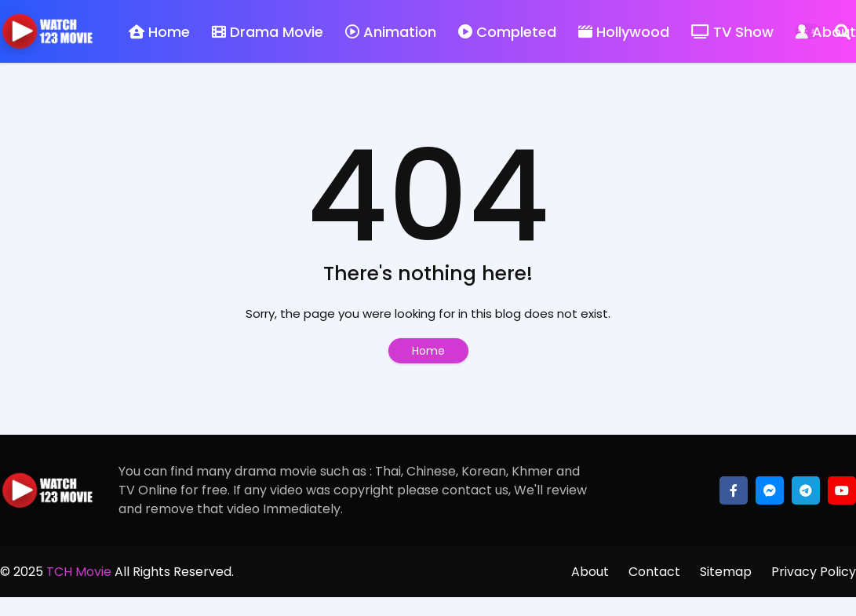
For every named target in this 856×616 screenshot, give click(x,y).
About (590, 572)
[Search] (843, 31)
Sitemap (726, 572)
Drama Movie (268, 32)
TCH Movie (79, 572)
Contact (654, 572)
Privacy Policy (814, 572)
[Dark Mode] (808, 31)
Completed (507, 32)
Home (159, 32)
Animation (391, 32)
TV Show (732, 32)
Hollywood (624, 32)
